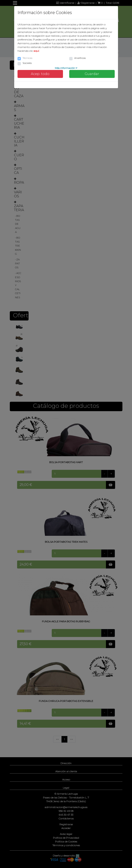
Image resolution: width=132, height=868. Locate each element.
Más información (66, 68)
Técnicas (27, 58)
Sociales (27, 63)
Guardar (92, 74)
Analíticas (80, 58)
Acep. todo (40, 74)
